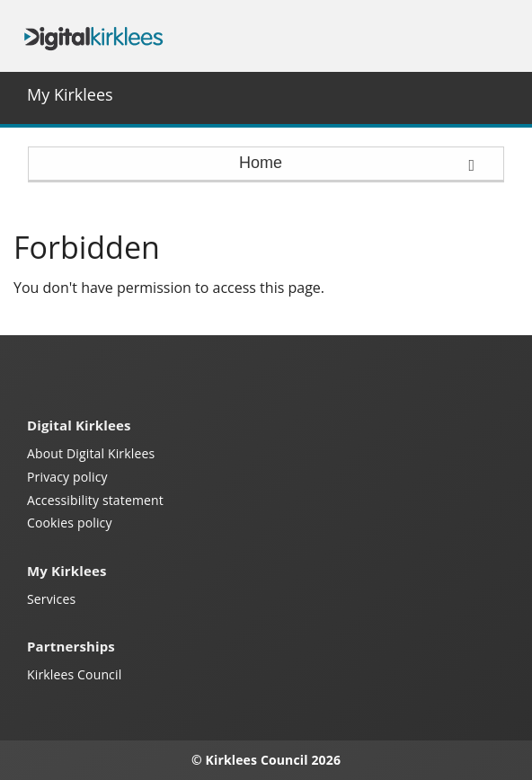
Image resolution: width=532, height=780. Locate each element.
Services (51, 599)
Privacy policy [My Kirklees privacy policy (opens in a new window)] (67, 477)
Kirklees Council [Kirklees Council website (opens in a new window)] (74, 674)
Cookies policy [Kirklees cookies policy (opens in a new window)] (70, 523)
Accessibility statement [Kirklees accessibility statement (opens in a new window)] (95, 500)
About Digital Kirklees (91, 453)
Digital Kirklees (93, 36)
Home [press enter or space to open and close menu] (357, 164)
